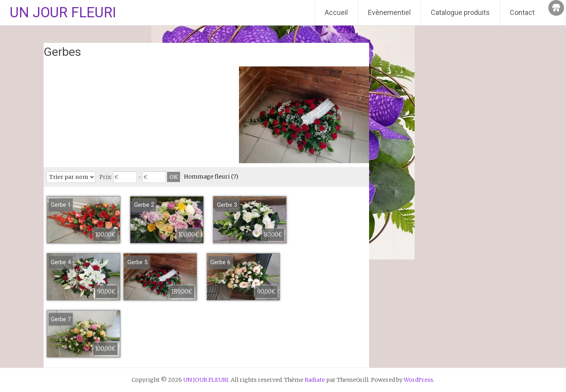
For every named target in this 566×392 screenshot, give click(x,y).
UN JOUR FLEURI (63, 13)
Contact (522, 12)
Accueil (336, 12)
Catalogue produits (460, 12)
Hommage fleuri (211, 177)
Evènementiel (389, 12)
